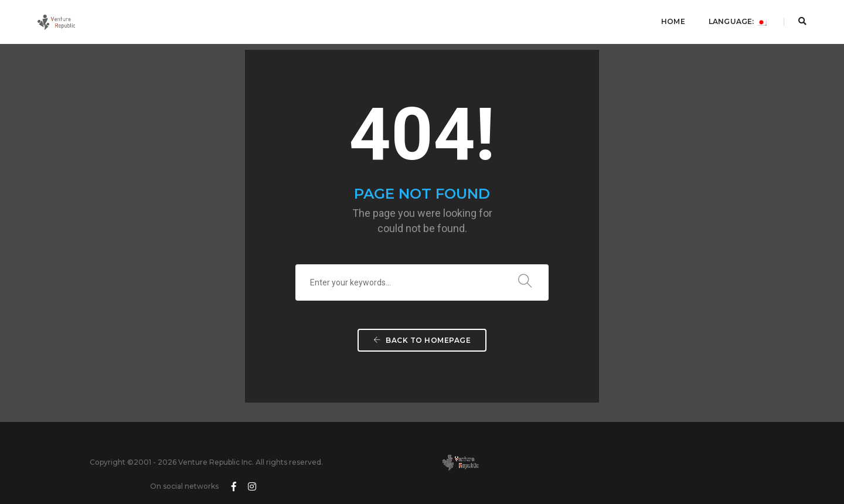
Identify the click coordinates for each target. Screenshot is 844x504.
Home (671, 21)
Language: (736, 21)
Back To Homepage (422, 347)
